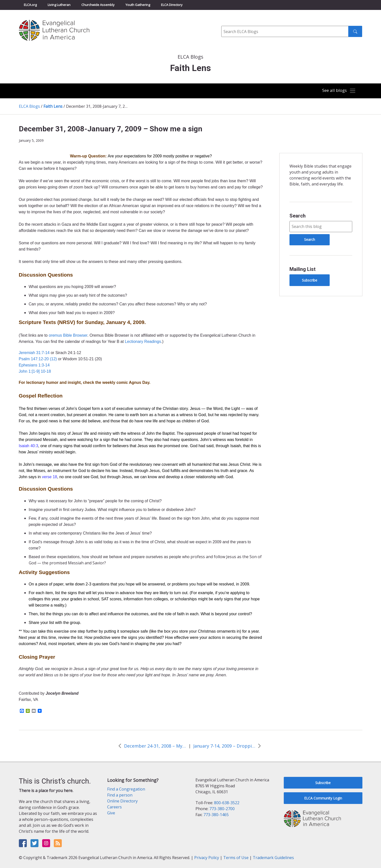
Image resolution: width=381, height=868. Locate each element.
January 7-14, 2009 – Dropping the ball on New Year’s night (224, 746)
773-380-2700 (222, 809)
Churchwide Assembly (98, 5)
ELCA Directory (172, 5)
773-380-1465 (216, 815)
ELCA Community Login (323, 798)
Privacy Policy (207, 858)
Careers (114, 807)
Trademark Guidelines (273, 858)
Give (111, 813)
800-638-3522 (227, 803)
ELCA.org (30, 5)
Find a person (120, 795)
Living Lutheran (59, 5)
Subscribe (310, 280)
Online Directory (122, 801)
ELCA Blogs (29, 106)
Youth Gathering (138, 5)
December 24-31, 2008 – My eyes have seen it (155, 746)
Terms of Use (236, 858)
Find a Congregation (126, 789)
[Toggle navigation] (338, 91)
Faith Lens (53, 106)
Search (298, 216)
